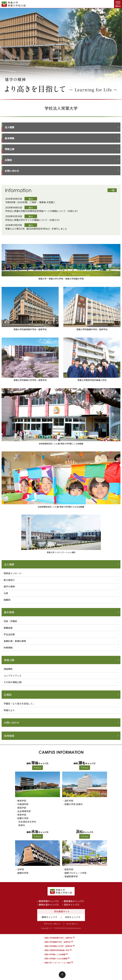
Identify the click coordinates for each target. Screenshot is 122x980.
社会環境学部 (24, 811)
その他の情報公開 (13, 682)
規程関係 (8, 669)
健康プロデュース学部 (75, 873)
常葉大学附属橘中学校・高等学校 (58, 942)
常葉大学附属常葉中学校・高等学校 (58, 938)
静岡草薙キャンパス (49, 901)
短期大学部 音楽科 (74, 804)
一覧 (112, 190)
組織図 (7, 600)
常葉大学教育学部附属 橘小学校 (57, 950)
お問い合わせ (12, 171)
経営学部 (22, 808)
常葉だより (9, 710)
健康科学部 (23, 873)
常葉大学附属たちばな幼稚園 (56, 958)
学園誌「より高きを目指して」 (19, 704)
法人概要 (10, 127)
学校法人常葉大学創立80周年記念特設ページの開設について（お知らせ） (42, 211)
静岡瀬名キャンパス (74, 901)
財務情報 (8, 648)
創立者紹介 (9, 580)
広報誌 (8, 160)
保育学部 (22, 815)
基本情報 (10, 138)
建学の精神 (9, 586)
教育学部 (22, 801)
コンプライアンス (12, 676)
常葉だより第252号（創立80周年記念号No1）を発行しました (36, 229)
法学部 (21, 869)
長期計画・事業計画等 (15, 641)
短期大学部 (23, 818)
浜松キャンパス (72, 905)
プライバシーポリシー (52, 924)
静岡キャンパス (49, 917)
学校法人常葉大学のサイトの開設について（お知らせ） (33, 220)
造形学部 (69, 801)
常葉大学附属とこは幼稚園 (55, 954)
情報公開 (10, 149)
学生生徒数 (9, 634)
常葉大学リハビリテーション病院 (58, 963)
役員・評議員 (10, 621)
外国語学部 (23, 804)
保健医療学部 (71, 876)
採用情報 (9, 736)
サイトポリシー (72, 924)
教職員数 (8, 628)
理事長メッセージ (13, 573)
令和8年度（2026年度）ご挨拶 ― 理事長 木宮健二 (30, 202)
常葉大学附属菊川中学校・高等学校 (58, 946)
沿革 (6, 593)
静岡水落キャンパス (49, 905)
